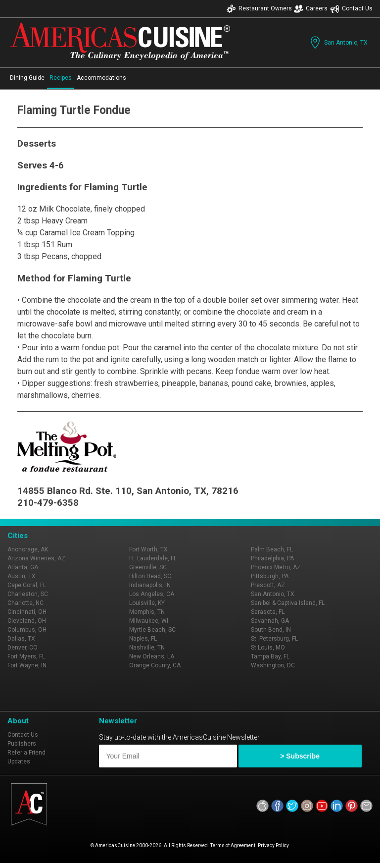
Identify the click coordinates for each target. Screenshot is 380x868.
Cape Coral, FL (27, 585)
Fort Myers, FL (26, 656)
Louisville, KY (147, 603)
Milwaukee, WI (149, 621)
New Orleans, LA (152, 656)
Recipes (61, 78)
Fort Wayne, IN (27, 665)
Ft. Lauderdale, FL (153, 558)
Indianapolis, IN (150, 585)
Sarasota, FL (268, 612)
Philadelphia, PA (272, 558)
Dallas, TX (21, 639)
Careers (311, 9)
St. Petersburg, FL (274, 639)
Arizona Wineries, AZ (36, 558)
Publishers (22, 744)
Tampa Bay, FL (270, 656)
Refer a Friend (26, 753)
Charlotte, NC (25, 603)
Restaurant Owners (259, 9)
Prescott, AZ (268, 585)
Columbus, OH (27, 630)
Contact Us (351, 9)
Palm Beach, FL (272, 549)
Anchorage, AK (28, 549)
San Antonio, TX (338, 42)
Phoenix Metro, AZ (276, 567)
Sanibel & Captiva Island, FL (288, 603)
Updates (19, 761)
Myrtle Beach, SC (152, 630)
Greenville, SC (148, 567)
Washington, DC (273, 665)
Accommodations (101, 78)
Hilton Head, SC (150, 576)
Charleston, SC (28, 594)
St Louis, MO (268, 648)
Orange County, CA (155, 665)
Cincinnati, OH (27, 612)
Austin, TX (22, 576)
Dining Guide (27, 78)
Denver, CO (23, 648)
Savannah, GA (270, 621)
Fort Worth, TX (148, 549)
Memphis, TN (147, 612)
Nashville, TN (147, 648)
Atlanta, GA (23, 567)
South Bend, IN (271, 630)
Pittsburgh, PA (270, 576)
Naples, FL (143, 639)
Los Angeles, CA (152, 594)
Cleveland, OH (27, 621)
